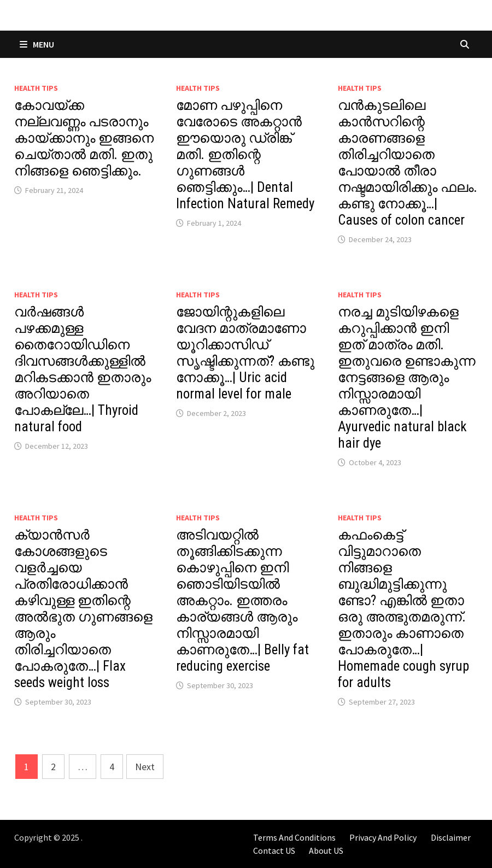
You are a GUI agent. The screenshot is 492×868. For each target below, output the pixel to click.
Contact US (274, 851)
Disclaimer (451, 837)
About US (326, 851)
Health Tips (36, 88)
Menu (37, 44)
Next (145, 767)
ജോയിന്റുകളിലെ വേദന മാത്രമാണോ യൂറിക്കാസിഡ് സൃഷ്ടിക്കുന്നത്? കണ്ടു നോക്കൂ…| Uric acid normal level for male (245, 353)
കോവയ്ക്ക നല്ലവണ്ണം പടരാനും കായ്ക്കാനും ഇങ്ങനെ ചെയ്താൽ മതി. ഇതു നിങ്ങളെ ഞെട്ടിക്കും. (84, 138)
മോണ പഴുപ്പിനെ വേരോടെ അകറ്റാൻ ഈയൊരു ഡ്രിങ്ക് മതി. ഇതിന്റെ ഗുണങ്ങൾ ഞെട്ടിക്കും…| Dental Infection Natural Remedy (245, 154)
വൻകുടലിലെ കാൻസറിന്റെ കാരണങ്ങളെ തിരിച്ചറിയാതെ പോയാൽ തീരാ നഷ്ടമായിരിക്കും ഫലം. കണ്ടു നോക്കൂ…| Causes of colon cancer (408, 163)
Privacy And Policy (383, 837)
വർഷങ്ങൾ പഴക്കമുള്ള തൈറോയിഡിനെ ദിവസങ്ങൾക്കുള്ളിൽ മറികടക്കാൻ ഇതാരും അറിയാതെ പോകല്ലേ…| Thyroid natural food (83, 369)
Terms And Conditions (294, 837)
